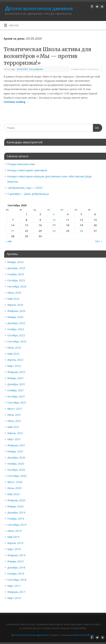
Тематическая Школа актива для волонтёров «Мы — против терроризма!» (47, 56)
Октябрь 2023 (16, 280)
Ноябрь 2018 (16, 573)
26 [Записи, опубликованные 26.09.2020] (81, 231)
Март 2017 (14, 586)
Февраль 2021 (16, 445)
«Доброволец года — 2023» (25, 188)
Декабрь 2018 (16, 567)
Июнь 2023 (14, 293)
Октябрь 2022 (16, 335)
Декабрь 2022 (16, 323)
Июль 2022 (14, 347)
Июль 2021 (14, 415)
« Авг (9, 241)
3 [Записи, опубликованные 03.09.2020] (54, 214)
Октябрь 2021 (16, 396)
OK (96, 128)
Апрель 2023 (15, 305)
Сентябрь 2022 (17, 341)
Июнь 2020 (14, 488)
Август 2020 (15, 482)
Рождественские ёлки (21, 164)
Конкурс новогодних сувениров (27, 170)
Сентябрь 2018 (17, 580)
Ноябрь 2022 (16, 329)
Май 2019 (13, 537)
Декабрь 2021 (16, 384)
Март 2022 (14, 366)
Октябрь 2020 (16, 470)
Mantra (76, 635)
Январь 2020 (15, 506)
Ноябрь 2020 (16, 464)
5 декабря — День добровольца (28, 194)
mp (13, 69)
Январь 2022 (15, 378)
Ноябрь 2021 (16, 390)
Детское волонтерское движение (39, 8)
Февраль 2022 (16, 372)
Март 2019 (14, 549)
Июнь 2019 (14, 531)
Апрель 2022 (15, 360)
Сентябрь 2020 (17, 476)
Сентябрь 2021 (17, 402)
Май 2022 (13, 354)
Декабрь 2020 (16, 457)
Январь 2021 (15, 451)
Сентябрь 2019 (17, 525)
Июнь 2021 (14, 421)
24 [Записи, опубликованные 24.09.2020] (54, 231)
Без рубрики (36, 69)
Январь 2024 (15, 262)
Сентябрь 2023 (17, 286)
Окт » (99, 241)
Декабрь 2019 (16, 512)
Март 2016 (14, 598)
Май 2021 (13, 427)
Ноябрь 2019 (16, 519)
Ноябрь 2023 (16, 274)
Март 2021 (14, 439)
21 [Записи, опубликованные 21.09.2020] (13, 231)
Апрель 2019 (15, 543)
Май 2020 (13, 494)
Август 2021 (15, 409)
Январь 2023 (15, 317)
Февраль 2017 (16, 592)
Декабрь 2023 (16, 268)
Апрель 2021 (15, 433)
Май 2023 (13, 299)
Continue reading (16, 102)
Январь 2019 (15, 561)
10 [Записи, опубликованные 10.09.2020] (54, 220)
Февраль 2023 (16, 311)
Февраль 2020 (16, 500)
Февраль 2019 (16, 555)
